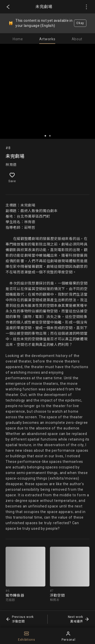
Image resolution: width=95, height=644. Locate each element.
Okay (80, 23)
